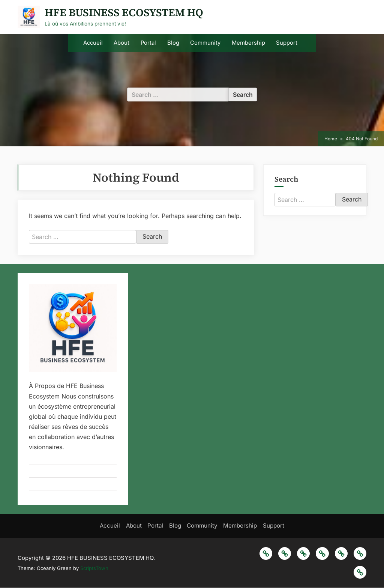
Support (287, 43)
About (121, 43)
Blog (173, 43)
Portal (148, 43)
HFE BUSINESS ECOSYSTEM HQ (124, 12)
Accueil (93, 43)
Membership (248, 43)
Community (205, 43)
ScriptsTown (94, 568)
